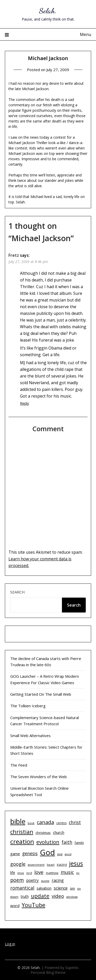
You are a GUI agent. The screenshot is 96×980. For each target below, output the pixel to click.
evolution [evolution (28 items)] (48, 842)
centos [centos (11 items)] (61, 823)
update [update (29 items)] (40, 896)
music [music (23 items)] (67, 872)
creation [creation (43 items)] (22, 841)
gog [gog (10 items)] (60, 854)
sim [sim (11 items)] (72, 888)
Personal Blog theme (48, 972)
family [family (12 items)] (79, 843)
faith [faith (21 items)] (67, 842)
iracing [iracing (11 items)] (62, 865)
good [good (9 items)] (68, 854)
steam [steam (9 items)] (14, 897)
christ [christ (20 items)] (75, 822)
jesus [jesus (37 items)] (76, 863)
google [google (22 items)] (18, 864)
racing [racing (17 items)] (58, 880)
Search (18, 592)
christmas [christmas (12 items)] (43, 833)
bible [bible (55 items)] (18, 822)
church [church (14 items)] (59, 832)
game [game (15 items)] (15, 854)
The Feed (19, 765)
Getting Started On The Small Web (41, 694)
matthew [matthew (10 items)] (52, 873)
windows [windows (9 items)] (72, 897)
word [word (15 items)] (15, 906)
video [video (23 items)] (58, 896)
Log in (10, 944)
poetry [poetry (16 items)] (32, 880)
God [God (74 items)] (47, 852)
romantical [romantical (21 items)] (22, 888)
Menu (86, 34)
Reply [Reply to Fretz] (24, 403)
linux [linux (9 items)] (21, 873)
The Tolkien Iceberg (28, 706)
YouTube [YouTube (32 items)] (34, 905)
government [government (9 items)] (36, 865)
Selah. (48, 11)
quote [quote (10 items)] (45, 881)
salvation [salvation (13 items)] (44, 888)
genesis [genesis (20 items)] (30, 853)
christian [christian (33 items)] (22, 832)
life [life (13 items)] (13, 873)
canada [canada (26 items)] (45, 822)
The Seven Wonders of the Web (39, 777)
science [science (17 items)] (61, 888)
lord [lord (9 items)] (29, 873)
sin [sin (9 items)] (79, 889)
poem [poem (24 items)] (17, 880)
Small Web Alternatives (30, 736)
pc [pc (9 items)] (78, 873)
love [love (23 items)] (39, 872)
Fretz (14, 255)
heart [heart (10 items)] (51, 865)
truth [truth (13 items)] (25, 896)
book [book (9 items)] (31, 823)
